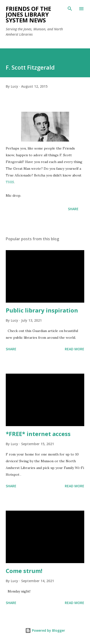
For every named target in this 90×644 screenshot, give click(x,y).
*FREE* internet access (38, 434)
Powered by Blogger (45, 630)
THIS (10, 182)
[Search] (70, 9)
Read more (75, 349)
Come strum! (24, 571)
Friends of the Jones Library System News (28, 14)
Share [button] (73, 209)
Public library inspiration (42, 310)
